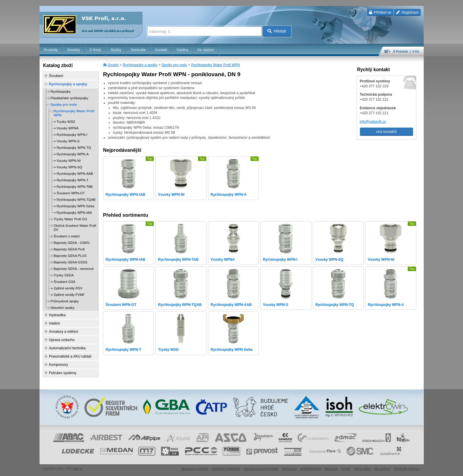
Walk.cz (77, 469)
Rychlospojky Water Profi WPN (216, 65)
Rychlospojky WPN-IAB (74, 213)
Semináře (138, 50)
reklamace (290, 469)
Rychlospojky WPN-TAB (75, 187)
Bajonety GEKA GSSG (71, 262)
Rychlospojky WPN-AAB (75, 174)
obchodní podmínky (226, 469)
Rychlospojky (61, 92)
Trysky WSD (66, 122)
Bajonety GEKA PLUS (70, 256)
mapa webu (362, 469)
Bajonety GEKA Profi (69, 249)
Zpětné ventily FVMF (69, 295)
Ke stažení (206, 50)
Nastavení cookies (195, 469)
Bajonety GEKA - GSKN (72, 243)
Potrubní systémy (63, 373)
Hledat (277, 31)
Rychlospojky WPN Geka (75, 206)
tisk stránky (382, 469)
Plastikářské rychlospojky (70, 98)
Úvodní (113, 65)
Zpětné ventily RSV (68, 288)
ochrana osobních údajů (261, 469)
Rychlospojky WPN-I (72, 135)
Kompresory (59, 365)
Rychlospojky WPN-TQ (74, 148)
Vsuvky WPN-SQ (70, 167)
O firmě (95, 50)
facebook (331, 469)
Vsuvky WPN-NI (69, 161)
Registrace (407, 12)
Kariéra (182, 50)
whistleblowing (311, 469)
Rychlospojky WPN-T (73, 180)
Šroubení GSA (65, 282)
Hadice (55, 323)
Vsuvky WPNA (68, 128)
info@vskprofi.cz (373, 122)
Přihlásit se (380, 12)
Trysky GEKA (64, 275)
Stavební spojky (63, 308)
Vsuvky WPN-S (68, 141)
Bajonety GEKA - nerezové (74, 269)
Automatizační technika (67, 348)
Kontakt (161, 50)
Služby (116, 50)
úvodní (346, 469)
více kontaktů (386, 132)
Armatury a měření (64, 332)
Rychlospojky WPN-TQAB (76, 200)
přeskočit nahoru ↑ (407, 469)
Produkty (51, 50)
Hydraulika (57, 315)
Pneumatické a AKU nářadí (70, 356)
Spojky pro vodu (174, 65)
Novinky (74, 50)
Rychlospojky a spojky (140, 65)
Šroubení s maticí (67, 236)
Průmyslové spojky (65, 301)
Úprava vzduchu (62, 340)
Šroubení (56, 76)
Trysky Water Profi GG (71, 219)
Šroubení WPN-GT (71, 193)
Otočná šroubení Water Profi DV (75, 228)
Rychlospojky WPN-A (73, 154)
